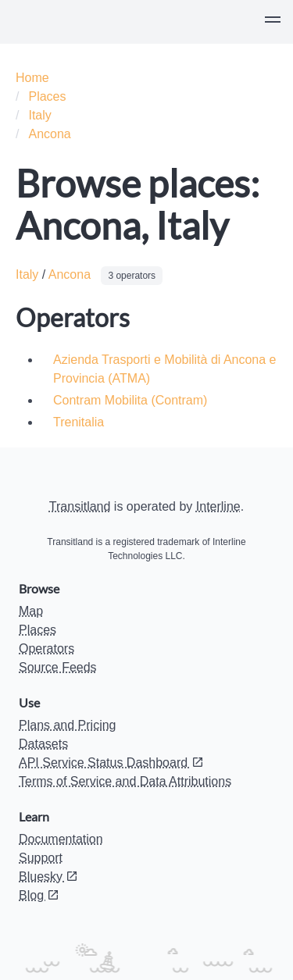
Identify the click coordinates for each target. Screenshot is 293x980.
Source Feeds (58, 667)
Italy (39, 115)
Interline (218, 506)
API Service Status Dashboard (111, 763)
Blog (39, 895)
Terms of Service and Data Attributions (125, 781)
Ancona (49, 134)
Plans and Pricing (68, 725)
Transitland (80, 506)
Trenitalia (79, 422)
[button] (273, 22)
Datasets (43, 744)
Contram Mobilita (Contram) (130, 400)
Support (41, 858)
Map (31, 611)
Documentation (61, 839)
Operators (46, 649)
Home (32, 78)
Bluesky (48, 877)
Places (47, 96)
